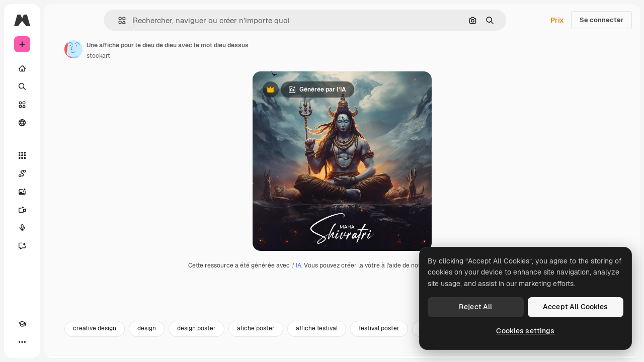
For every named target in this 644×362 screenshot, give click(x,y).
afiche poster (332, 350)
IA (337, 287)
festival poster (456, 350)
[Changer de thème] (40, 342)
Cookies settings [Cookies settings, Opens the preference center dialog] (525, 331)
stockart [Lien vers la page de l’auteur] (175, 56)
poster (567, 350)
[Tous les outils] (60, 155)
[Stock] (60, 105)
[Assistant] (60, 246)
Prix (557, 20)
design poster (273, 350)
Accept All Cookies (576, 307)
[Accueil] (60, 68)
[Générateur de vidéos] (60, 210)
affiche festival (393, 350)
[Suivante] (619, 350)
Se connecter (601, 20)
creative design (171, 350)
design (223, 350)
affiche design (517, 350)
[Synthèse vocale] (60, 228)
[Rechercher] (60, 86)
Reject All (475, 307)
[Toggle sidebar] (99, 20)
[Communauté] (60, 123)
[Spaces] (60, 173)
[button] (156, 20)
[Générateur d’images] (60, 192)
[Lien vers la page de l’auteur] (150, 49)
